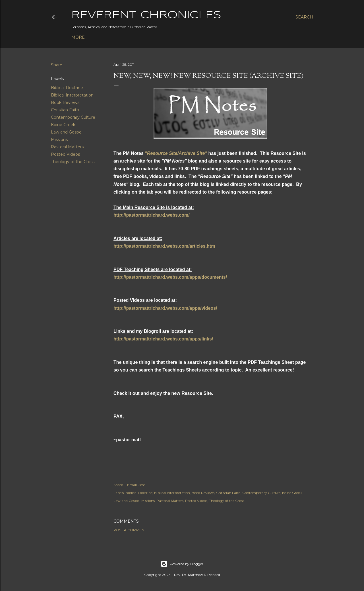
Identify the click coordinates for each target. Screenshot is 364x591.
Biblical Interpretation (72, 95)
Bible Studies (130, 37)
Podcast (82, 37)
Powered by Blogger (182, 564)
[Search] (304, 17)
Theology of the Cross (73, 162)
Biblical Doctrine (67, 88)
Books (103, 37)
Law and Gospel (67, 132)
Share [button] (57, 65)
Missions (59, 139)
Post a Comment (130, 530)
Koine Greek (63, 125)
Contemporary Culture (73, 117)
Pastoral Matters (67, 147)
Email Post (136, 485)
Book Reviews (65, 102)
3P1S (154, 37)
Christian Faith (65, 110)
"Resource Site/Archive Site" (176, 153)
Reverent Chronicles (146, 15)
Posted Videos (65, 154)
